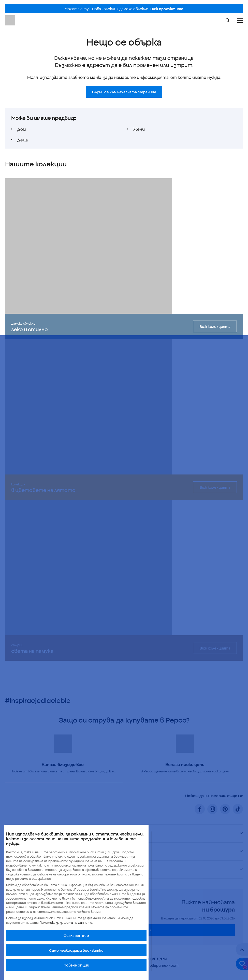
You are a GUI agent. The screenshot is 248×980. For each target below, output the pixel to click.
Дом (21, 129)
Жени (139, 129)
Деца (23, 140)
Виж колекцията (215, 326)
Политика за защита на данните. (66, 922)
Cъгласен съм (76, 935)
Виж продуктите (167, 9)
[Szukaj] (228, 20)
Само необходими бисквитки (76, 950)
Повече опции (76, 965)
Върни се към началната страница (124, 92)
